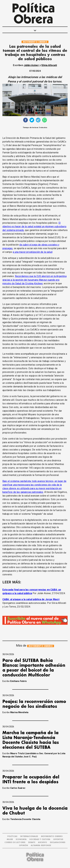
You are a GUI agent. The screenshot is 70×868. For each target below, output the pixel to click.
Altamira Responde (41, 845)
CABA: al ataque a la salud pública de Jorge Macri (31, 599)
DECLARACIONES (58, 842)
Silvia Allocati (49, 65)
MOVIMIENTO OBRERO (35, 42)
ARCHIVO (42, 842)
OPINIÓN (23, 845)
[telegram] (38, 120)
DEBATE (32, 842)
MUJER (10, 839)
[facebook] (25, 120)
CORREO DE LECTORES (15, 842)
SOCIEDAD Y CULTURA (40, 839)
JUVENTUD (58, 839)
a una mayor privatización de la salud (33, 252)
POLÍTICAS (12, 836)
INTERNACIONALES (29, 836)
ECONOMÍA (21, 839)
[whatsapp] (45, 120)
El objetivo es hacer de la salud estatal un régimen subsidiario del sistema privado (34, 227)
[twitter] (32, 120)
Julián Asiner (31, 65)
